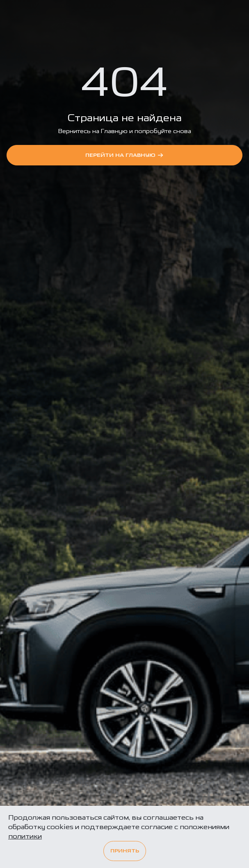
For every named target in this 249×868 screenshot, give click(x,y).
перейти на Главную (124, 155)
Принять (125, 851)
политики (25, 836)
